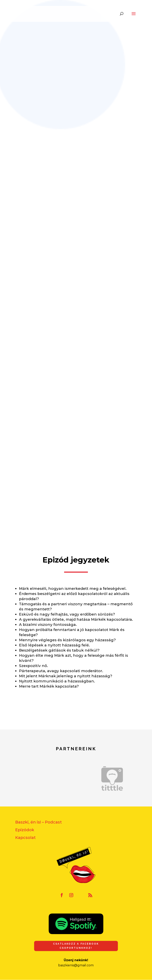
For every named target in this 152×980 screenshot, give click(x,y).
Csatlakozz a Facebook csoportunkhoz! (76, 946)
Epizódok (25, 830)
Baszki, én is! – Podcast (38, 822)
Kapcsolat (25, 838)
